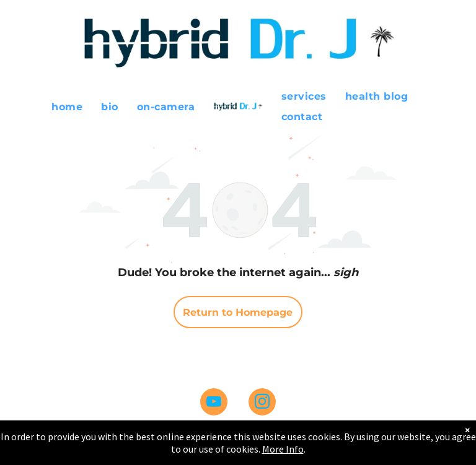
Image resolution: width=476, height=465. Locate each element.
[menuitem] (67, 106)
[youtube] (214, 403)
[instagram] (262, 403)
